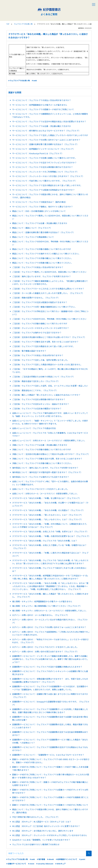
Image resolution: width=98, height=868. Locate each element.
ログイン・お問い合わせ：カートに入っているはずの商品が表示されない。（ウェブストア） (50, 621)
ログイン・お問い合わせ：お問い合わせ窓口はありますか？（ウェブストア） (45, 651)
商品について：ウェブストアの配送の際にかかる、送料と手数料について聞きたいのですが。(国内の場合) (50, 811)
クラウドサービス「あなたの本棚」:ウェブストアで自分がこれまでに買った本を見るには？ (49, 569)
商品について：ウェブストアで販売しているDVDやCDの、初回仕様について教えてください (50, 217)
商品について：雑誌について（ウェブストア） (32, 228)
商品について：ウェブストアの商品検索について (33, 237)
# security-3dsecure (45, 864)
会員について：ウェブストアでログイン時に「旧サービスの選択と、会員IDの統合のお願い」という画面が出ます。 (50, 483)
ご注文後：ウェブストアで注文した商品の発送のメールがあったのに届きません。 (47, 364)
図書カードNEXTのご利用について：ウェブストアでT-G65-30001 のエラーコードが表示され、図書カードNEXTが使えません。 (51, 761)
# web (34, 80)
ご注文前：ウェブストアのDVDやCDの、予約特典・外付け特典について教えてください (49, 319)
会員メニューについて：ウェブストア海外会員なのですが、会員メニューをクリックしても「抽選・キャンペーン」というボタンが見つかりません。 (50, 415)
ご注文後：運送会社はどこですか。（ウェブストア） (35, 390)
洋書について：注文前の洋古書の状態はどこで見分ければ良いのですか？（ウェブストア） (51, 454)
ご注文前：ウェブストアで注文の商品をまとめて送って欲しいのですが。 (43, 346)
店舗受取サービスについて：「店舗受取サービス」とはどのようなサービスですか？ (48, 755)
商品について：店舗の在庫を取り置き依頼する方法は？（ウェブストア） (43, 232)
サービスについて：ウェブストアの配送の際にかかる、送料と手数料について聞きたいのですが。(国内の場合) (50, 196)
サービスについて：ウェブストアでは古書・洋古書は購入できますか (42, 126)
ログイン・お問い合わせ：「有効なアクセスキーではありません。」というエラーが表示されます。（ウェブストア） (50, 641)
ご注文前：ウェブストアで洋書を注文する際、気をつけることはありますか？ (45, 342)
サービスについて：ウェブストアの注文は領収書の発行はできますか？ (42, 167)
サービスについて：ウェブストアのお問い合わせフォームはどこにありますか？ (46, 140)
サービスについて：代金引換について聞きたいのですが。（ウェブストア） (44, 181)
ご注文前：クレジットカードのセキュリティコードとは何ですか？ (41, 328)
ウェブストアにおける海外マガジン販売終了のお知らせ (36, 844)
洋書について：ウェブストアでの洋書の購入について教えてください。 (42, 463)
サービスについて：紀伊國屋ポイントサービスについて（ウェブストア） (43, 149)
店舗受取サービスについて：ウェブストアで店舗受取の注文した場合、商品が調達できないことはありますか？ (50, 726)
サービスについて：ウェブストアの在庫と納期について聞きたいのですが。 (44, 158)
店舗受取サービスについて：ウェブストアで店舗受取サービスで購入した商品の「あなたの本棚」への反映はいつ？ (50, 741)
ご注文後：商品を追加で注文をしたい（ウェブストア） (36, 381)
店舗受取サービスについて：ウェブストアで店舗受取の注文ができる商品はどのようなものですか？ (50, 749)
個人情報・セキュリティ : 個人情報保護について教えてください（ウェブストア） (47, 606)
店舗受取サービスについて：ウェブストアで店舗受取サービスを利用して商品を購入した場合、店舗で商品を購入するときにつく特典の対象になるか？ (50, 711)
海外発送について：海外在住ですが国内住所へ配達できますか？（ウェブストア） (47, 472)
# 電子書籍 (41, 859)
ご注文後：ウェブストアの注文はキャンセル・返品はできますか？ (41, 404)
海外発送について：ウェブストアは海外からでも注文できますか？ (41, 477)
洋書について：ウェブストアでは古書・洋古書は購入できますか (40, 445)
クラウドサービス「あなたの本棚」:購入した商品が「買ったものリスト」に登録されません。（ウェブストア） (50, 595)
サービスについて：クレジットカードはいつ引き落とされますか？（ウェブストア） (48, 176)
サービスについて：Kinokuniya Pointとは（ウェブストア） (38, 153)
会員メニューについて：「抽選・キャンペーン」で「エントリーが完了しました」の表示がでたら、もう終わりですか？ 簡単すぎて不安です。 (50, 422)
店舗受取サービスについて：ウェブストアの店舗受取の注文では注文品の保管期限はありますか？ (50, 734)
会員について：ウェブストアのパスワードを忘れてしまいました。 (41, 489)
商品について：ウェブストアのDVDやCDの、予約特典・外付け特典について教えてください (50, 243)
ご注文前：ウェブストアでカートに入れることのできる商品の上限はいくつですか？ (48, 289)
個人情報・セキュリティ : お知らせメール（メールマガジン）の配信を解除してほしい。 (50, 611)
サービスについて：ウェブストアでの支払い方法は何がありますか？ (42, 100)
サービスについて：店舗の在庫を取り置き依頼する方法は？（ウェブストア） (45, 144)
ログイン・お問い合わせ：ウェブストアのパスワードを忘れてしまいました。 (45, 647)
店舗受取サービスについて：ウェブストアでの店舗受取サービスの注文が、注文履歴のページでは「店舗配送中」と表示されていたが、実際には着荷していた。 (50, 688)
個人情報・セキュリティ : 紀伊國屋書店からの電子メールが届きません (42, 601)
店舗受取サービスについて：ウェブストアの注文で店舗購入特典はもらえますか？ (47, 667)
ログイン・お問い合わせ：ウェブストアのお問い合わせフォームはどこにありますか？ (49, 627)
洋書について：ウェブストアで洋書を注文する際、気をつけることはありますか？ (47, 459)
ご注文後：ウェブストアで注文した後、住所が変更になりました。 (41, 360)
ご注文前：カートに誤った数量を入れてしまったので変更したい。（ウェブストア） (48, 293)
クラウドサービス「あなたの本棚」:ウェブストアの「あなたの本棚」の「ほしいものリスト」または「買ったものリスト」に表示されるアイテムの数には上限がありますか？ (50, 562)
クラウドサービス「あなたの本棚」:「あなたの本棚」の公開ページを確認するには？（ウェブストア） (50, 504)
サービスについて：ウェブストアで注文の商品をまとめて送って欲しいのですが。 (47, 185)
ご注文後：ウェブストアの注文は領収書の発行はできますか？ (39, 399)
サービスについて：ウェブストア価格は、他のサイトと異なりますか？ (42, 207)
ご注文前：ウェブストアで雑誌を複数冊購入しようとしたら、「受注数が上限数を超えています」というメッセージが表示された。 (50, 283)
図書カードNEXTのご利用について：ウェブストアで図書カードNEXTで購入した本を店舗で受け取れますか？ (50, 768)
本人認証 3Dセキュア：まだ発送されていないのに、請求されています (43, 831)
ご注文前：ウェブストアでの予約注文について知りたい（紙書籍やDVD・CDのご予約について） (50, 313)
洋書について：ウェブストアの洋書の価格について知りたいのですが (42, 449)
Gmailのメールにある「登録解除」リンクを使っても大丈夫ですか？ (41, 840)
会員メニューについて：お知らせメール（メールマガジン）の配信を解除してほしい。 (49, 440)
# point (82, 859)
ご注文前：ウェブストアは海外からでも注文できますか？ (37, 333)
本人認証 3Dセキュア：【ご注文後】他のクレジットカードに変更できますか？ (46, 826)
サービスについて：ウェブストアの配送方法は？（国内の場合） (40, 202)
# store (31, 864)
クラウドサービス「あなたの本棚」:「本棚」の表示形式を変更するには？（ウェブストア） (51, 536)
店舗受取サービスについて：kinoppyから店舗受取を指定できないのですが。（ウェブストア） (51, 703)
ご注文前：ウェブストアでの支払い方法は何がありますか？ (38, 267)
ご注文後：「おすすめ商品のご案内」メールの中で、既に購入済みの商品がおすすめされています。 (50, 370)
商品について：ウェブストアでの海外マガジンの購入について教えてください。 (46, 254)
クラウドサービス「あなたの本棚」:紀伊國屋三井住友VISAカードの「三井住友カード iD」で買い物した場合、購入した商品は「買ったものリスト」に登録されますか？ (51, 577)
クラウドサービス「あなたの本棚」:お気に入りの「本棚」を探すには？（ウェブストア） (50, 531)
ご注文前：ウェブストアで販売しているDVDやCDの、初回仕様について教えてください (49, 272)
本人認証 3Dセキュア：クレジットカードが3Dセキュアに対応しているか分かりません (50, 835)
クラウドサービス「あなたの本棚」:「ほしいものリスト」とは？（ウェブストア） (47, 519)
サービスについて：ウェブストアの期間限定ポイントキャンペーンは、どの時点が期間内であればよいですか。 (50, 115)
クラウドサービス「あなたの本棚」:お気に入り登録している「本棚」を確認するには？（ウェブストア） (49, 547)
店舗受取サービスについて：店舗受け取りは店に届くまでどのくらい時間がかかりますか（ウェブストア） (50, 696)
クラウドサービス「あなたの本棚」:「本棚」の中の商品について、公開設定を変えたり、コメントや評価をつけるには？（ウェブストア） (50, 525)
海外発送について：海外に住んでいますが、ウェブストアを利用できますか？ (45, 468)
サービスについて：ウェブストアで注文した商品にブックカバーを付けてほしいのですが (50, 135)
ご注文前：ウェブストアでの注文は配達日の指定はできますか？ (40, 302)
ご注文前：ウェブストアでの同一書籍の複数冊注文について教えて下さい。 (44, 307)
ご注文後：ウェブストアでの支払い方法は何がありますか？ (38, 355)
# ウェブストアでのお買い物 (19, 80)
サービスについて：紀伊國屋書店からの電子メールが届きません (40, 105)
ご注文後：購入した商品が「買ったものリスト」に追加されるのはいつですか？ (46, 395)
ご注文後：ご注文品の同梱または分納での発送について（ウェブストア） (43, 377)
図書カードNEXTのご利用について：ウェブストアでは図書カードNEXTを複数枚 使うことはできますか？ (50, 799)
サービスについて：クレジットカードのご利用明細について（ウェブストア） (45, 172)
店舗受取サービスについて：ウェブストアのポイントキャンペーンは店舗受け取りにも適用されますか (50, 673)
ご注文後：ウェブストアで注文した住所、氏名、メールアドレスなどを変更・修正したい (50, 386)
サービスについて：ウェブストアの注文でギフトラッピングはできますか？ (44, 163)
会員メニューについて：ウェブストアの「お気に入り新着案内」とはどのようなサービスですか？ (50, 434)
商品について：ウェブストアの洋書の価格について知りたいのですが (42, 249)
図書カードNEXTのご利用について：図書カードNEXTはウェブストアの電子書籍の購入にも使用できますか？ (50, 784)
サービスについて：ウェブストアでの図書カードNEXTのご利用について (43, 109)
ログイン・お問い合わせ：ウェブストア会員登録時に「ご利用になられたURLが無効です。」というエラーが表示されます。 (51, 633)
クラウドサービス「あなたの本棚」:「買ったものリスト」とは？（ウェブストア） (47, 515)
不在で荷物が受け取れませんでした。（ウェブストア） (36, 817)
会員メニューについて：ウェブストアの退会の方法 (34, 428)
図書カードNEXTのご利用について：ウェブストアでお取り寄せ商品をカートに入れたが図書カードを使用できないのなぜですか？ (51, 776)
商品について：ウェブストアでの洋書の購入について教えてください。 (42, 258)
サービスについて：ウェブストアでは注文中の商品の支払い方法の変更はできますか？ (49, 121)
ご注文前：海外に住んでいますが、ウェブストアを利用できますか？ (41, 276)
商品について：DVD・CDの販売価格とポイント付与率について (39, 211)
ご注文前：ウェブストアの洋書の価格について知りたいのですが (40, 323)
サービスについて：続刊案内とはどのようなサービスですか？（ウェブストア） (46, 131)
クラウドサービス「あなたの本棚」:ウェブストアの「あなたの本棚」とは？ (45, 541)
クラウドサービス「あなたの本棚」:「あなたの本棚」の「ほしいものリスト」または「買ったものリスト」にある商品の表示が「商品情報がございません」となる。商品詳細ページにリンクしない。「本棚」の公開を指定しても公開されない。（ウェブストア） (50, 586)
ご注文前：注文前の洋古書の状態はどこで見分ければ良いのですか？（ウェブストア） (49, 337)
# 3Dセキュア (60, 864)
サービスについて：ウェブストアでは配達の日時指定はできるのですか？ (43, 190)
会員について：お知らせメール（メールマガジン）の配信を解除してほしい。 (45, 493)
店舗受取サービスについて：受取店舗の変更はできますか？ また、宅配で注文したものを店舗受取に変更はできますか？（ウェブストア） (50, 680)
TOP (8, 24)
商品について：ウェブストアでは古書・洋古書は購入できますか (40, 223)
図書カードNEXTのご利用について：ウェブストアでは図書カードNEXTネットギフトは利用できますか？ (50, 791)
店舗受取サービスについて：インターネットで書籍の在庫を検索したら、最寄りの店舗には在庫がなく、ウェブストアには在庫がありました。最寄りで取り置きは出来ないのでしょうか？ (50, 659)
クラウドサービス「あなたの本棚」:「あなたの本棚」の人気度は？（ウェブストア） (48, 510)
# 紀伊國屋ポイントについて (67, 859)
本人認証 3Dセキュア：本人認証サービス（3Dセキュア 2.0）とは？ (42, 822)
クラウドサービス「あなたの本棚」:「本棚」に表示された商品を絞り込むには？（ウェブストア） (50, 554)
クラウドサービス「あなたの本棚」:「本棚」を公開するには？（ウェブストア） (47, 498)
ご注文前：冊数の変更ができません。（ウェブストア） (36, 298)
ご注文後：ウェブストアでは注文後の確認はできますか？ (37, 408)
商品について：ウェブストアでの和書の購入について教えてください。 (42, 263)
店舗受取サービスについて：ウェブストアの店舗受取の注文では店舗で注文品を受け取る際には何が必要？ (50, 718)
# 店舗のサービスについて (16, 864)
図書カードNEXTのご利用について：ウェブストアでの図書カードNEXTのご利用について (50, 805)
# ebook (50, 859)
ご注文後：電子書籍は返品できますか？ (29, 351)
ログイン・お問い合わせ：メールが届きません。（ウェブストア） (41, 615)
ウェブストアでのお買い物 (23, 24)
